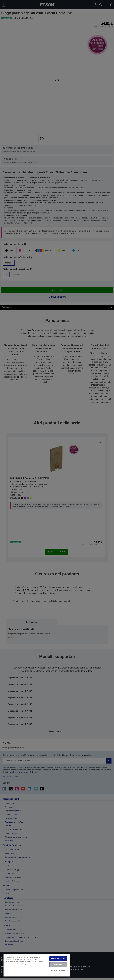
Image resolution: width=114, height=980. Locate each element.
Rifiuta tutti (58, 965)
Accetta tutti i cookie (58, 959)
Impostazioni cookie (58, 970)
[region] (37, 965)
